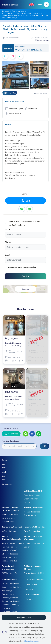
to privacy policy (29, 267)
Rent (4, 468)
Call (26, 201)
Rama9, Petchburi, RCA (34, 527)
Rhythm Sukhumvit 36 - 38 (35, 573)
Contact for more (10, 428)
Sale (4, 464)
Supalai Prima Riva (9, 561)
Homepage (5, 11)
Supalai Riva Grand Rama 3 (13, 543)
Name (8, 229)
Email (7, 255)
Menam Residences (32, 512)
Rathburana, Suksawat (12, 527)
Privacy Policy (31, 584)
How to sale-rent (33, 594)
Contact (29, 599)
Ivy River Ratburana (10, 531)
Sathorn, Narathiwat (33, 507)
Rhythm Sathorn (31, 515)
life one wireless (8, 518)
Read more (10, 178)
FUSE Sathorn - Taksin (11, 573)
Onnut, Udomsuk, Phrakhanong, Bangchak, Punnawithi (21, 13)
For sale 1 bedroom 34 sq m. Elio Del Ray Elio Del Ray (13, 344)
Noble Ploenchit (8, 521)
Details (8, 124)
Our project (7, 484)
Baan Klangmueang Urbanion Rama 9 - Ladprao (32, 499)
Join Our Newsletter (11, 441)
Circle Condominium (32, 531)
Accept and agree (15, 267)
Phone (8, 242)
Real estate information (15, 101)
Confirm (26, 276)
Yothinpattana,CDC (33, 491)
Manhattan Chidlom (10, 514)
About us (30, 589)
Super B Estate (10, 4)
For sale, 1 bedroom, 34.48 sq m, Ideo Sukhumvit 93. (14, 398)
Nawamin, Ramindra (10, 598)
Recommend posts (18, 11)
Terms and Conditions (35, 579)
